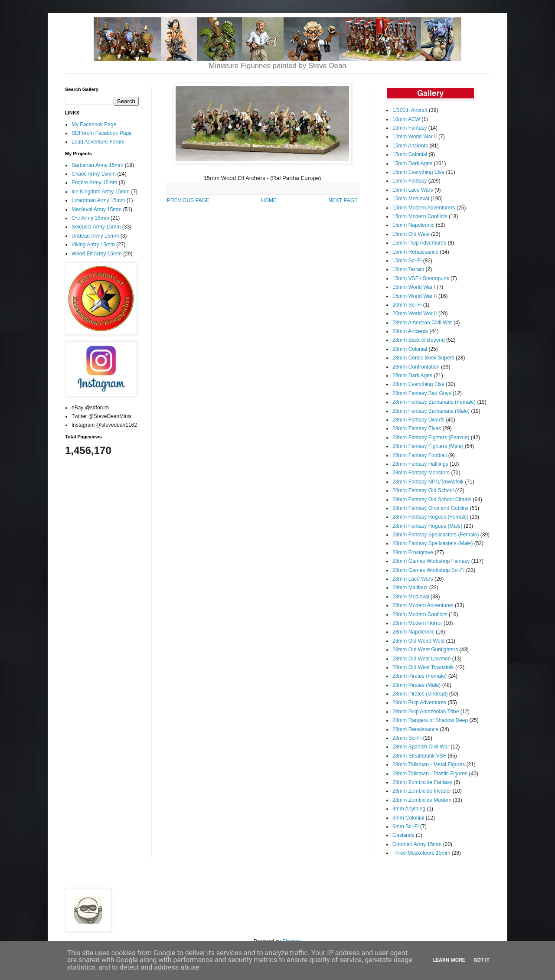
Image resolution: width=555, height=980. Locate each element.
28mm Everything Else (418, 384)
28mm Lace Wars (413, 579)
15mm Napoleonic (413, 225)
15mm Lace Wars (413, 190)
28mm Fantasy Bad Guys (422, 393)
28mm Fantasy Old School (423, 490)
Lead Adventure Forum (98, 142)
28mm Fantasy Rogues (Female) (430, 517)
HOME (269, 200)
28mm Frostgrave (413, 552)
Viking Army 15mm (93, 245)
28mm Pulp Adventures (419, 702)
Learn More (449, 960)
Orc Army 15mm (90, 218)
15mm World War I (414, 287)
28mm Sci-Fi (407, 738)
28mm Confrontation (416, 367)
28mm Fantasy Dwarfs (418, 420)
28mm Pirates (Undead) (420, 694)
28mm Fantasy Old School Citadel (432, 500)
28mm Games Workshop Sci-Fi (428, 570)
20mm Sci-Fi (407, 305)
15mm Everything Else (418, 172)
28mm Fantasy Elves (417, 428)
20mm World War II (415, 314)
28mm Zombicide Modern (422, 800)
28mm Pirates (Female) (420, 676)
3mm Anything (409, 809)
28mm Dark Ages (412, 376)
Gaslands (403, 835)
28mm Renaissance (415, 729)
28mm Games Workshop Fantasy (431, 561)
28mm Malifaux (410, 588)
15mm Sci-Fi (407, 261)
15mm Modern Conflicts (420, 216)
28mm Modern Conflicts (420, 614)
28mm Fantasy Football (420, 455)
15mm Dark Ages (412, 163)
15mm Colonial (410, 154)
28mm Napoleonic (413, 632)
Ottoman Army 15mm (417, 844)
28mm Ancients (410, 331)
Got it (482, 960)
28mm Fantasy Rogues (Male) (427, 526)
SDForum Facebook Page (102, 133)
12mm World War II (415, 137)
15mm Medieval (411, 199)
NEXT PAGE (343, 200)
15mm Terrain (408, 269)
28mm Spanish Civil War (421, 747)
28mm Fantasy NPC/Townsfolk (428, 482)
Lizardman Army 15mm (98, 200)
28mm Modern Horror (417, 623)
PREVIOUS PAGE (188, 200)
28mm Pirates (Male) (416, 685)
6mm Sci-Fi (406, 826)
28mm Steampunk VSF (419, 756)
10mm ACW (406, 119)
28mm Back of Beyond (419, 340)
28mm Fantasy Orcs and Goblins (430, 508)
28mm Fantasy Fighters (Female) (431, 438)
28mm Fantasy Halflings (420, 464)
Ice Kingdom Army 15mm (101, 192)
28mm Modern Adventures (423, 605)
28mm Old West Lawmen (422, 659)
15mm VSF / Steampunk (421, 278)
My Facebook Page (94, 124)
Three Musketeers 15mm (421, 853)
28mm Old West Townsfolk (423, 667)
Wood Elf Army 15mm (97, 254)
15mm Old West (411, 234)
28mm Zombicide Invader (422, 791)
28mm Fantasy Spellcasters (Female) (436, 535)
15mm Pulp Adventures (419, 243)
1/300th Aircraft (410, 110)
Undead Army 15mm (95, 236)
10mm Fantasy (410, 128)
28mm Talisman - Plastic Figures (430, 774)
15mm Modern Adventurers (424, 208)
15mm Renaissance (415, 252)
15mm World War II (415, 296)
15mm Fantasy (410, 181)
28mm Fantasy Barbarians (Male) (431, 411)
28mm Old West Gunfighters (425, 650)
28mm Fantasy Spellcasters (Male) (433, 543)
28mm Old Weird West (418, 641)
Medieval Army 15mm (96, 209)
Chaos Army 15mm (94, 174)
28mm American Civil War (422, 323)
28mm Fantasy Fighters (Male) (428, 446)
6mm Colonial (408, 818)
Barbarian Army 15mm (97, 165)
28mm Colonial (410, 349)
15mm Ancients (410, 146)
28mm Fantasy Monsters (421, 473)
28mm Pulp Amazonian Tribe (426, 712)
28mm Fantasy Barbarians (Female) (434, 402)
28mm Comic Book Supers (423, 358)
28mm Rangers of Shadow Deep (430, 720)
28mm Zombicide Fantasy (422, 782)
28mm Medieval (411, 597)
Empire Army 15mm (94, 183)
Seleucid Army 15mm (96, 227)
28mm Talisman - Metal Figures (429, 764)
